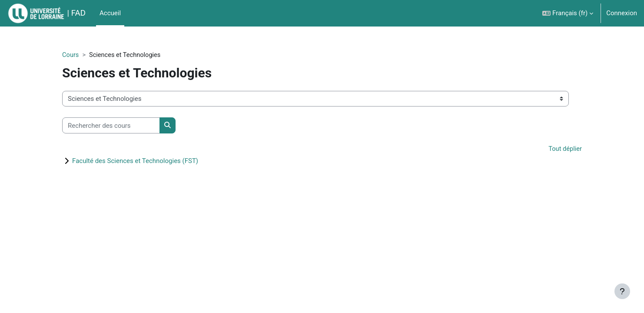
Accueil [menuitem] (110, 13)
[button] (568, 13)
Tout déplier (551, 150)
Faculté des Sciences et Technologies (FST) (149, 161)
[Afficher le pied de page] (622, 291)
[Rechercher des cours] (125, 126)
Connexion (622, 13)
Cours (85, 55)
